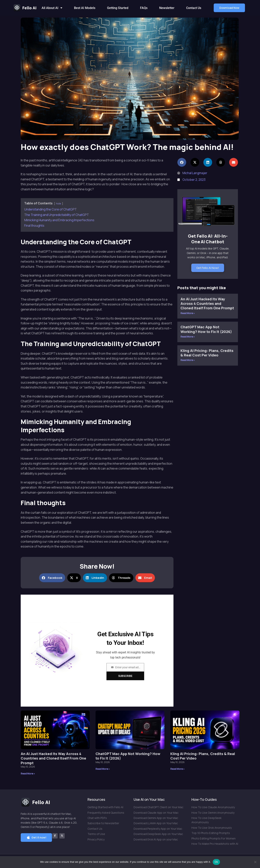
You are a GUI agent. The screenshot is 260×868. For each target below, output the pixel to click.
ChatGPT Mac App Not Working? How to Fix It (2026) (206, 329)
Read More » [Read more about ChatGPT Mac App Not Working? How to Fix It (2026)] (188, 337)
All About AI (52, 8)
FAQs (144, 8)
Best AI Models (85, 8)
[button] (229, 8)
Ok (216, 862)
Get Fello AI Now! (208, 268)
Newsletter (167, 8)
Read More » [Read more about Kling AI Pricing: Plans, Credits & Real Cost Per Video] (188, 360)
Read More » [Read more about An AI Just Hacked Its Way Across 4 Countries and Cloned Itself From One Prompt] (188, 313)
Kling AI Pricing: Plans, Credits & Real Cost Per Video (207, 353)
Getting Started (118, 8)
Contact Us (194, 8)
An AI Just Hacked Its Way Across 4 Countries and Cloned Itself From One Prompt (207, 304)
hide (59, 203)
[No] (255, 862)
